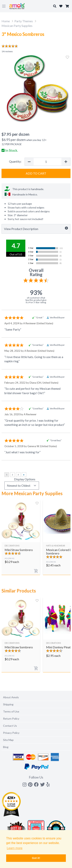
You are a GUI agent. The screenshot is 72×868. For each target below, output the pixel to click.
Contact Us (10, 726)
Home (6, 21)
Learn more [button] (15, 848)
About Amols (11, 697)
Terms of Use (11, 711)
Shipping (8, 704)
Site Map (8, 740)
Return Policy (11, 719)
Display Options (25, 479)
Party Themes (24, 21)
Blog (6, 747)
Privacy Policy (11, 733)
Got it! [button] (36, 858)
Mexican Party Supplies (17, 26)
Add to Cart (36, 173)
